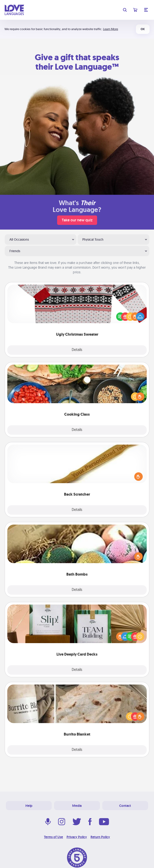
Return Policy (100, 837)
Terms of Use (53, 837)
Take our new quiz (77, 220)
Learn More (111, 29)
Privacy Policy (77, 837)
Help (29, 806)
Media (77, 806)
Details (77, 350)
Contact (125, 806)
